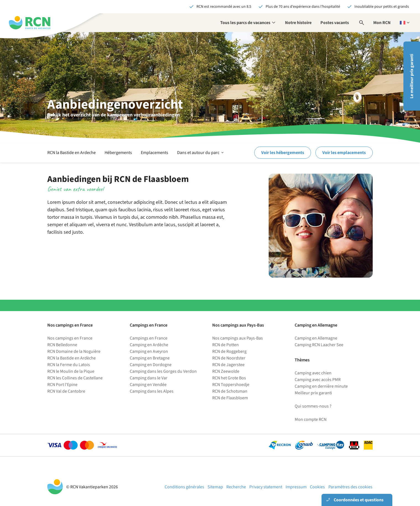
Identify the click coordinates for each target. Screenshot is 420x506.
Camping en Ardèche (149, 345)
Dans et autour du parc (201, 153)
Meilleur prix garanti (313, 393)
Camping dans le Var (149, 378)
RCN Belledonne (62, 345)
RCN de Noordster (229, 358)
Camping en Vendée (148, 385)
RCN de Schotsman (230, 391)
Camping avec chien (313, 373)
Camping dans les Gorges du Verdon (163, 371)
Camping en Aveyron (149, 351)
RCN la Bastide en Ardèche (72, 358)
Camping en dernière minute (321, 386)
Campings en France (149, 338)
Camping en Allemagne (316, 338)
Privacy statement (266, 487)
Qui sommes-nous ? (313, 406)
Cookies (317, 487)
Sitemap (215, 487)
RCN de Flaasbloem (230, 398)
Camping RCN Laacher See (319, 345)
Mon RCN (382, 23)
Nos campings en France (70, 338)
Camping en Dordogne (151, 365)
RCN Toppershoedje (231, 385)
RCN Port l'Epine (62, 385)
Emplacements (155, 153)
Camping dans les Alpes (152, 391)
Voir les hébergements (283, 153)
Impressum (296, 487)
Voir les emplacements (344, 153)
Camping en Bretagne (150, 358)
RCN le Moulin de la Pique (71, 371)
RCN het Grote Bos (229, 378)
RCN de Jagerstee (228, 365)
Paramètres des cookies (350, 487)
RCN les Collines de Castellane (75, 378)
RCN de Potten (225, 345)
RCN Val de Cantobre (66, 391)
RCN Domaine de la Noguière (74, 351)
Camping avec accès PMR (318, 380)
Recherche (236, 487)
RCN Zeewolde (226, 371)
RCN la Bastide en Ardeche (72, 153)
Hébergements (118, 153)
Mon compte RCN (311, 419)
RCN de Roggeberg (229, 351)
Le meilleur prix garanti (412, 76)
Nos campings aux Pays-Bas (238, 338)
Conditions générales (184, 487)
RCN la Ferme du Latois (69, 365)
